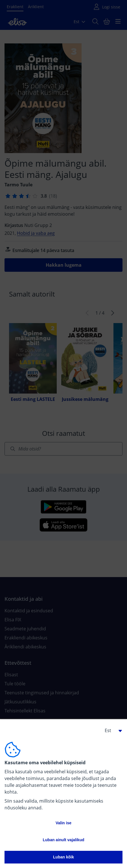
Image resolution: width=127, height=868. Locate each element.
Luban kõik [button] (63, 857)
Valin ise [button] (63, 823)
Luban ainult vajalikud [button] (63, 840)
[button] (111, 730)
